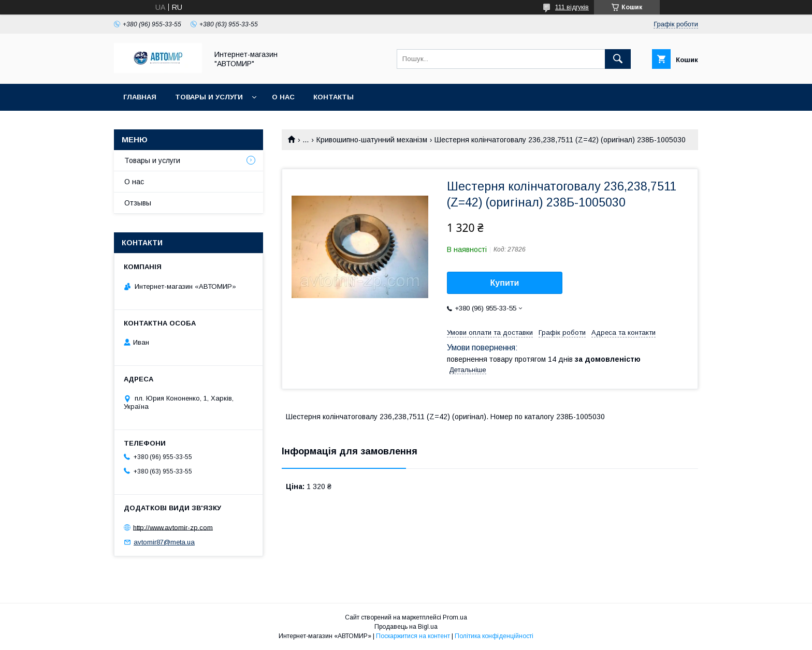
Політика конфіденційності (494, 636)
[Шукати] (618, 59)
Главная (140, 97)
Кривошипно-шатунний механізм (372, 140)
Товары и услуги (209, 97)
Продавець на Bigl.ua (406, 627)
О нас (283, 97)
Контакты (334, 97)
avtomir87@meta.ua (164, 542)
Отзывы (138, 203)
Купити (505, 283)
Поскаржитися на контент (413, 636)
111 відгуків (572, 7)
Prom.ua (455, 617)
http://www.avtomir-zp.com (173, 527)
